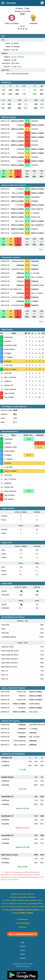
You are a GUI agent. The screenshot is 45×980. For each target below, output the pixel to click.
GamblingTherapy (22, 923)
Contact (22, 958)
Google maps (16, 67)
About (22, 954)
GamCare (23, 927)
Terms (22, 950)
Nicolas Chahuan (18, 57)
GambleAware (22, 919)
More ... (42, 249)
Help (22, 942)
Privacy (22, 946)
